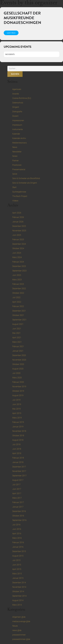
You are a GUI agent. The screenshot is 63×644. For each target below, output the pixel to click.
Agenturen (17, 89)
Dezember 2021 (19, 311)
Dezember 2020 (19, 355)
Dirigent (16, 107)
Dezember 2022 (19, 289)
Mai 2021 (16, 333)
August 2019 (18, 395)
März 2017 (17, 498)
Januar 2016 (18, 547)
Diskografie (17, 112)
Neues (15, 626)
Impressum (17, 125)
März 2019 (17, 418)
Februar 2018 (18, 458)
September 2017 (19, 476)
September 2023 (19, 271)
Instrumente (18, 129)
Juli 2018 (16, 444)
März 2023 (17, 280)
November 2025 (19, 231)
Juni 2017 (17, 489)
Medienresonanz (20, 143)
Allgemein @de (19, 617)
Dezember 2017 (19, 467)
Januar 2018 (18, 462)
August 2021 (18, 324)
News (15, 147)
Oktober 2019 (18, 391)
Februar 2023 (18, 284)
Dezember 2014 (19, 583)
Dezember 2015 (19, 551)
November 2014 (19, 587)
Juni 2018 (17, 449)
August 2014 (18, 600)
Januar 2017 (18, 507)
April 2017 (17, 493)
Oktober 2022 (18, 293)
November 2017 (19, 471)
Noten (15, 156)
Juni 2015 (17, 565)
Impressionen (18, 120)
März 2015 (17, 574)
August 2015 (18, 556)
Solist (15, 174)
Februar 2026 (18, 217)
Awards (16, 94)
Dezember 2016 (19, 511)
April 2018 (17, 453)
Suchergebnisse (19, 192)
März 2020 (17, 378)
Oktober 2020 (18, 364)
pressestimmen (19, 635)
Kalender (16, 134)
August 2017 (18, 480)
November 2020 (19, 360)
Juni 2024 (17, 253)
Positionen (17, 165)
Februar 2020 (18, 382)
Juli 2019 (16, 400)
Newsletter (17, 152)
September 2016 (19, 520)
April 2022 (17, 302)
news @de (17, 630)
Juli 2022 (16, 297)
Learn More (11, 33)
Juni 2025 (17, 235)
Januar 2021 (18, 351)
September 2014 (19, 596)
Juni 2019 (17, 404)
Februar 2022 (18, 306)
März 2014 (17, 605)
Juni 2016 (17, 529)
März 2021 (17, 342)
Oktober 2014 (18, 591)
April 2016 (17, 534)
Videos (15, 201)
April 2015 (17, 569)
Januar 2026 (18, 222)
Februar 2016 (18, 542)
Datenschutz (18, 103)
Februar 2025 (18, 240)
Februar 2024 (18, 262)
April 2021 (17, 338)
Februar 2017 (18, 502)
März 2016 (17, 538)
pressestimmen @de (21, 639)
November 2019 (19, 387)
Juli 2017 (16, 485)
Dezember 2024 (19, 244)
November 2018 (19, 431)
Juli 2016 (16, 525)
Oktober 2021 (18, 315)
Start (14, 187)
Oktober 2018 (18, 436)
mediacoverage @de (21, 621)
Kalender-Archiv (19, 138)
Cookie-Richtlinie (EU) (22, 98)
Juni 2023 (17, 275)
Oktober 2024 (18, 248)
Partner (15, 161)
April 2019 (17, 413)
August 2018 (18, 440)
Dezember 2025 (19, 226)
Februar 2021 (18, 346)
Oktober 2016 (18, 516)
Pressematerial (19, 169)
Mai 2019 (16, 409)
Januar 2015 (18, 578)
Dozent (15, 116)
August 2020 (18, 369)
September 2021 (19, 320)
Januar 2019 (18, 427)
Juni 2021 (17, 329)
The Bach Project (20, 196)
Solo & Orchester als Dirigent (25, 183)
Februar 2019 (18, 422)
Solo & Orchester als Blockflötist (26, 178)
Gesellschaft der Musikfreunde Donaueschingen (22, 18)
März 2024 (17, 257)
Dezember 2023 (19, 266)
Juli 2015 (16, 560)
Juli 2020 (16, 373)
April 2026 (17, 213)
